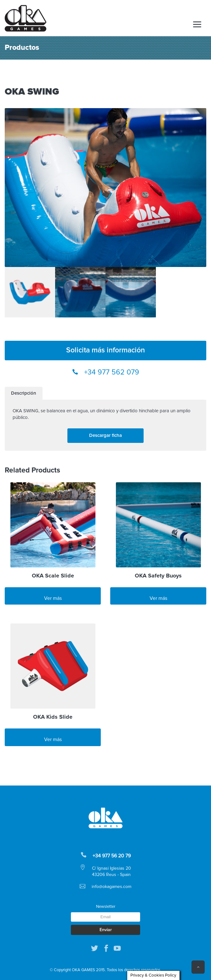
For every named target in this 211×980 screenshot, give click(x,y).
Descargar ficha (105, 435)
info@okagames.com (111, 887)
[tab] (24, 393)
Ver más (53, 598)
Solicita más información (105, 350)
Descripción (24, 393)
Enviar (106, 930)
